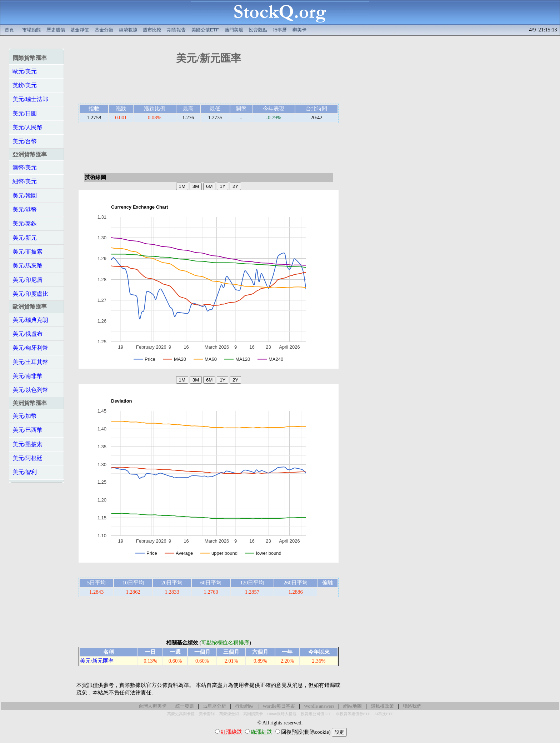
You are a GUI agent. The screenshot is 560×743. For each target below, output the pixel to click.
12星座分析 (214, 706)
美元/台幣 (25, 141)
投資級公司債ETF (316, 714)
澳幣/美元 (25, 167)
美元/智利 (25, 472)
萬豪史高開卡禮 (181, 714)
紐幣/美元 (25, 181)
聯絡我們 (412, 706)
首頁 (9, 30)
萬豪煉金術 (229, 714)
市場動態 (31, 30)
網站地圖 (352, 706)
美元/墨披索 (27, 444)
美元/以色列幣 (30, 390)
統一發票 (185, 706)
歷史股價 (56, 30)
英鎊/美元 (25, 85)
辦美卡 (299, 30)
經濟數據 (128, 30)
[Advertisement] (209, 86)
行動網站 (244, 706)
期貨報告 (176, 30)
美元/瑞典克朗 (30, 320)
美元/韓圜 (25, 196)
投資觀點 (258, 30)
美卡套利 (207, 714)
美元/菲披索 (27, 252)
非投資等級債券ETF (353, 714)
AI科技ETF (384, 714)
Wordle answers (319, 706)
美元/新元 (25, 238)
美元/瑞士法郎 (30, 99)
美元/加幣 (25, 416)
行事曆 (280, 30)
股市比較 (152, 30)
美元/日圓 (25, 113)
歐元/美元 (25, 71)
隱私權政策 (382, 706)
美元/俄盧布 (27, 334)
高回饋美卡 (253, 714)
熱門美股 (234, 30)
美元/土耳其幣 (30, 362)
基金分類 (104, 30)
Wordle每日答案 (279, 706)
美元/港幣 (25, 210)
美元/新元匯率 (97, 661)
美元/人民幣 (27, 127)
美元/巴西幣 (27, 430)
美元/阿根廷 (27, 458)
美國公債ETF (205, 30)
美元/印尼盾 (27, 280)
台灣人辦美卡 (152, 706)
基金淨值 (80, 30)
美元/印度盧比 (30, 294)
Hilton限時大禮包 (282, 714)
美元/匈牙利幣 (30, 348)
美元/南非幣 (27, 376)
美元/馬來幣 (27, 266)
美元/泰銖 (25, 223)
